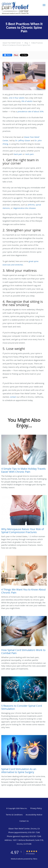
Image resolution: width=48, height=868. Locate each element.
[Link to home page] (20, 8)
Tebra (35, 859)
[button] (44, 5)
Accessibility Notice (34, 815)
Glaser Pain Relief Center (12, 43)
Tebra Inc (23, 808)
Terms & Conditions (14, 815)
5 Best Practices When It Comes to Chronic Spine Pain (23, 44)
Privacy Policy (36, 808)
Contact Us (24, 821)
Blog (26, 43)
